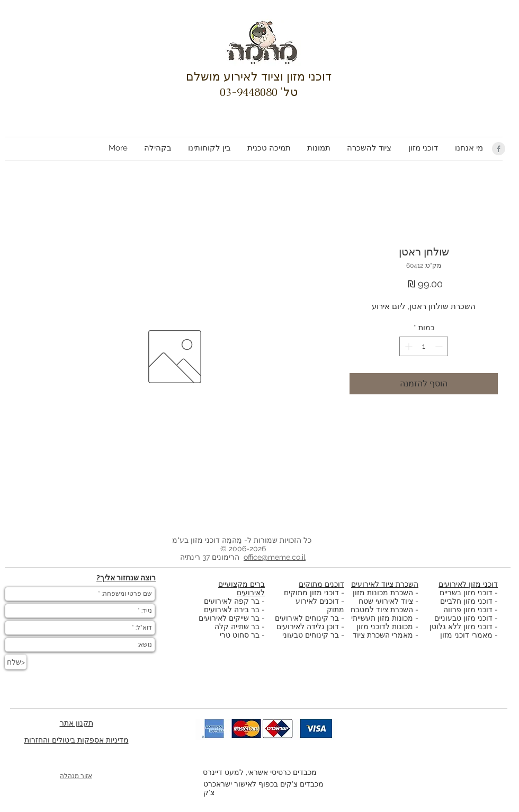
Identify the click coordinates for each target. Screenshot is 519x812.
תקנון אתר (77, 723)
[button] (423, 148)
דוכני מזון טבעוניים (463, 618)
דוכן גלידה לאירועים (308, 626)
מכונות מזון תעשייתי (382, 618)
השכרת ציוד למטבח (382, 610)
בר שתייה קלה (238, 626)
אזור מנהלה (76, 776)
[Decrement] (440, 346)
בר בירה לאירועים (232, 610)
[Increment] (408, 346)
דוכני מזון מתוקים (311, 593)
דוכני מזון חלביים (466, 601)
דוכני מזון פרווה (468, 610)
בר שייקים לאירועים (229, 618)
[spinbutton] (424, 346)
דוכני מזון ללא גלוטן (461, 626)
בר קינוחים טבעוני (311, 635)
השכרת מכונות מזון (383, 593)
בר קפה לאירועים (232, 601)
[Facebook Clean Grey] (499, 149)
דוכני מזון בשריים (466, 593)
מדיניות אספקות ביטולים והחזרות (77, 740)
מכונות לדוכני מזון (385, 626)
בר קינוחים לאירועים (307, 618)
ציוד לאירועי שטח (386, 601)
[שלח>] (16, 662)
